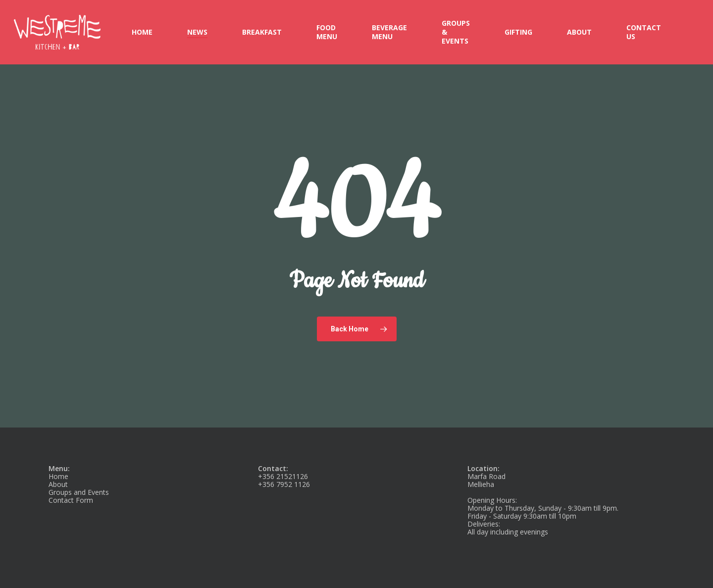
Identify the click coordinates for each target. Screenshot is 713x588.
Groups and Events (79, 492)
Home (58, 476)
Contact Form (71, 500)
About (58, 484)
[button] (694, 5)
